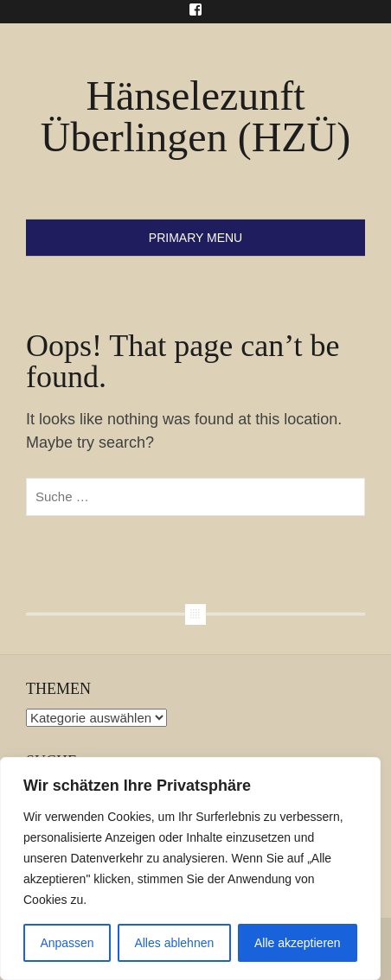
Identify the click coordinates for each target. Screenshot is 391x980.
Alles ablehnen (174, 943)
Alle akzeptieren (298, 943)
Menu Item (195, 10)
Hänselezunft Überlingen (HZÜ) (196, 116)
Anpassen (67, 943)
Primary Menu (195, 238)
